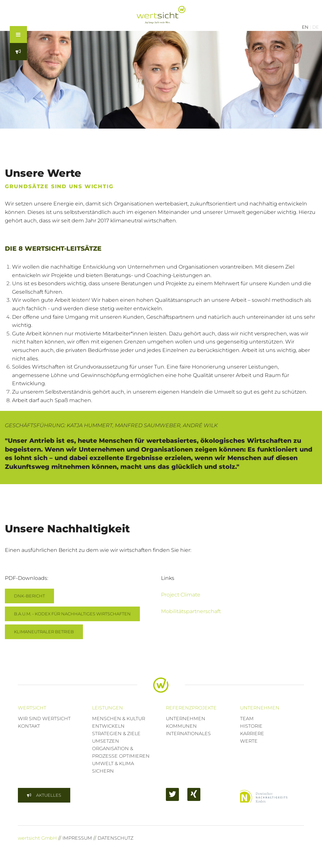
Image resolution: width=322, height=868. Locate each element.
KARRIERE (252, 734)
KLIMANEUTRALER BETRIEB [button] (44, 632)
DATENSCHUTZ (115, 838)
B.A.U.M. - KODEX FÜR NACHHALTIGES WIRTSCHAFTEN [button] (72, 614)
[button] (44, 795)
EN (305, 27)
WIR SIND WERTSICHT (44, 719)
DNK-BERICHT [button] (29, 596)
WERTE (249, 741)
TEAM (247, 719)
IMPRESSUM (77, 838)
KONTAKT (29, 726)
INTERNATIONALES (188, 734)
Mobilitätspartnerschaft (191, 611)
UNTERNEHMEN (186, 719)
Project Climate (181, 595)
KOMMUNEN (181, 726)
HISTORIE (251, 726)
